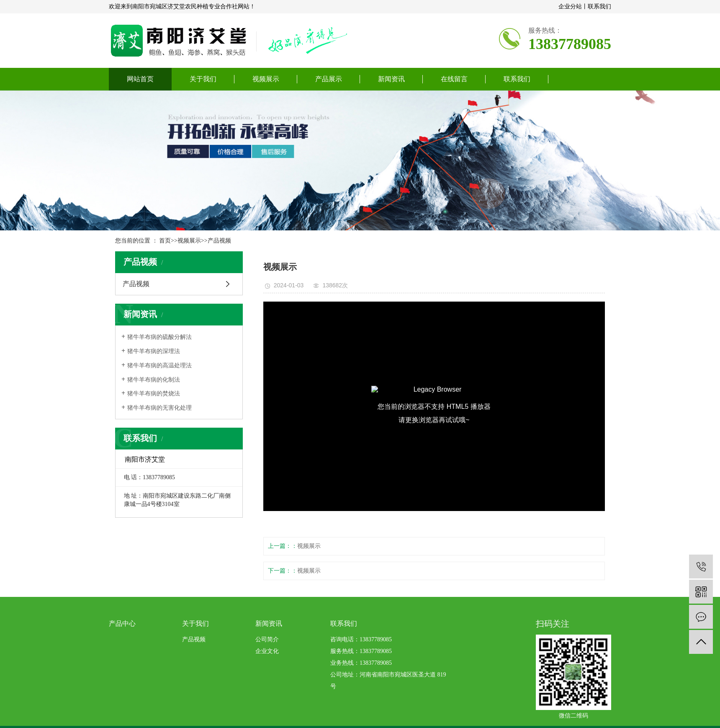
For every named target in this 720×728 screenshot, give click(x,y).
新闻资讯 (391, 79)
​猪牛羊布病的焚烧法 (154, 394)
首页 (165, 241)
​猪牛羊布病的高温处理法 (159, 365)
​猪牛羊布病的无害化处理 (159, 408)
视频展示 (266, 79)
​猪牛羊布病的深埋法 (154, 351)
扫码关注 (553, 624)
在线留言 (454, 79)
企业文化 (267, 651)
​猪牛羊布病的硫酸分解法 (159, 337)
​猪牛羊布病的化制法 (154, 380)
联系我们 (599, 6)
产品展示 (329, 79)
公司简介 (267, 639)
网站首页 (140, 79)
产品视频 (219, 241)
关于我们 (203, 79)
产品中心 (122, 623)
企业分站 (570, 6)
